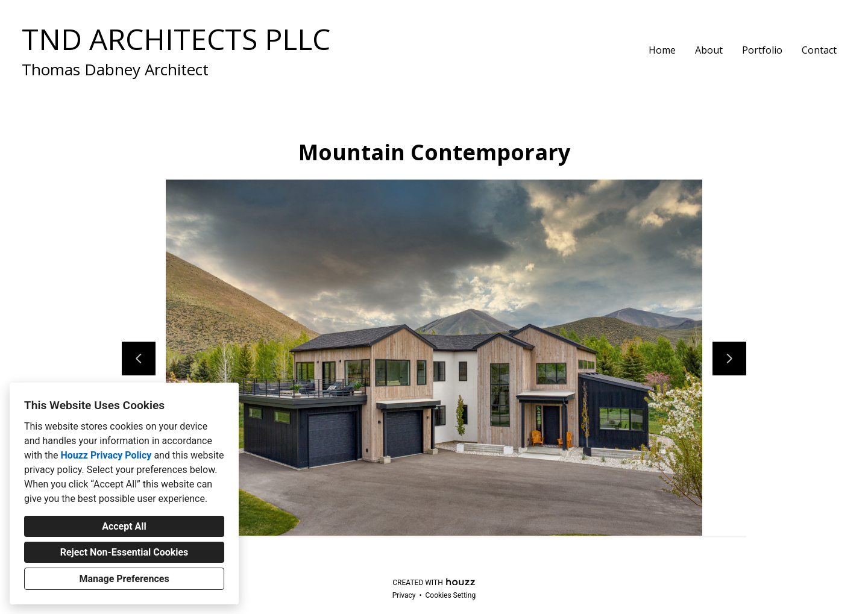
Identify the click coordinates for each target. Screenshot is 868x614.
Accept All (124, 526)
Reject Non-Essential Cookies (124, 552)
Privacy (404, 595)
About (709, 50)
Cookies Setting (451, 595)
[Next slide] (729, 359)
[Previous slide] (139, 359)
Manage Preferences (124, 579)
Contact (819, 50)
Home (662, 50)
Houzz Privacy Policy (106, 455)
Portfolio (762, 50)
